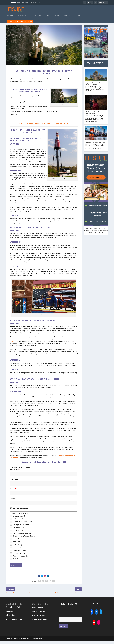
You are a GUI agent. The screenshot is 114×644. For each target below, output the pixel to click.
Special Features (37, 17)
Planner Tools (68, 17)
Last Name (15, 483)
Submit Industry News (15, 623)
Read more (95, 125)
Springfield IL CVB (19, 554)
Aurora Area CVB (19, 519)
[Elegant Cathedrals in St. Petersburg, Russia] (96, 78)
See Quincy (17, 551)
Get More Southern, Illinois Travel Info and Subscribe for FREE (44, 127)
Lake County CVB (19, 548)
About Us (9, 615)
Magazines (11, 17)
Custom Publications (40, 615)
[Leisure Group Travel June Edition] (96, 137)
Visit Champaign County (22, 559)
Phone (13, 502)
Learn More (80, 17)
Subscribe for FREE (13, 610)
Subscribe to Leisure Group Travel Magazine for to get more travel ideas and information (96, 234)
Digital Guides (23, 17)
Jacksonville (17, 545)
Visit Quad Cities (19, 562)
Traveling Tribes (38, 619)
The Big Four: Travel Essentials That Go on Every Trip (95, 116)
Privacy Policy (38, 642)
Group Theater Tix (20, 542)
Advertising (10, 619)
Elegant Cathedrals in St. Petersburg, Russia (93, 87)
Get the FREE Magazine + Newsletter (20, 23)
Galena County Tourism (22, 537)
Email (13, 492)
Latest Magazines (39, 610)
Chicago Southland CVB (22, 531)
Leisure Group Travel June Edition (96, 146)
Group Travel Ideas (39, 623)
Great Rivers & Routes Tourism (25, 539)
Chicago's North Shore (21, 528)
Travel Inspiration (53, 17)
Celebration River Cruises (22, 525)
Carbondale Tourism (21, 522)
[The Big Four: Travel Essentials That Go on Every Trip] (96, 106)
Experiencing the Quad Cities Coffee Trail (28, 2)
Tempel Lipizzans (19, 557)
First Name (15, 473)
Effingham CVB (18, 534)
